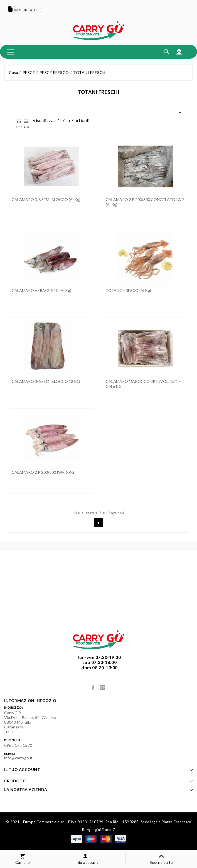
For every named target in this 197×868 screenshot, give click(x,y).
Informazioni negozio (30, 700)
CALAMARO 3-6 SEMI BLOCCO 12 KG (46, 381)
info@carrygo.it (19, 758)
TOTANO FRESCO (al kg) (128, 290)
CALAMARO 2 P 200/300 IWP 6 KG (43, 472)
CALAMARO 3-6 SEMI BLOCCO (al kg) (46, 199)
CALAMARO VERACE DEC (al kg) (41, 290)
